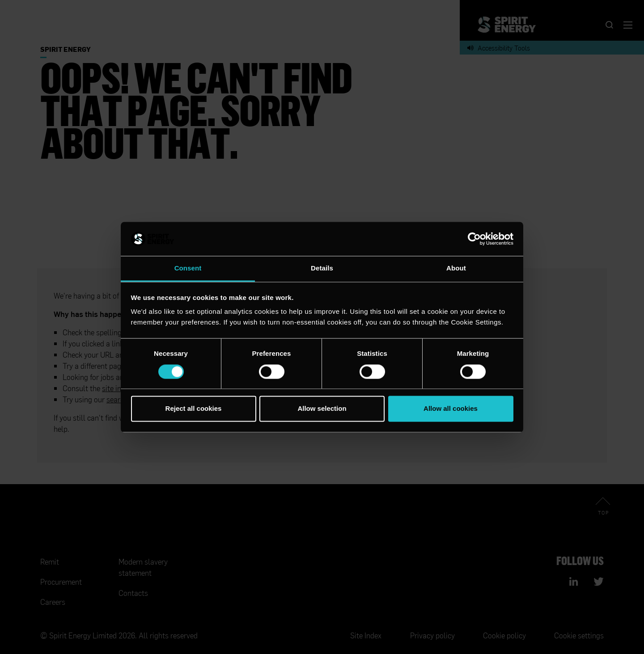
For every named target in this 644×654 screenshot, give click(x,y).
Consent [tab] (188, 268)
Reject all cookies (194, 409)
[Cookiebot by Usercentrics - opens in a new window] (474, 239)
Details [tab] (322, 268)
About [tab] (456, 268)
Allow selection (322, 409)
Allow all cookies (451, 409)
